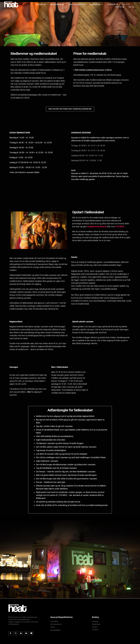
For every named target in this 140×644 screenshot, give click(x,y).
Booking (95, 617)
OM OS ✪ (126, 4)
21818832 (120, 227)
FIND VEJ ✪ (119, 7)
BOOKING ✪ (41, 4)
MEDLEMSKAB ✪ (57, 4)
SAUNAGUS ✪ (96, 5)
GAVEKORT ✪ (113, 4)
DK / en (131, 7)
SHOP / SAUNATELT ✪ (77, 4)
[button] (70, 109)
